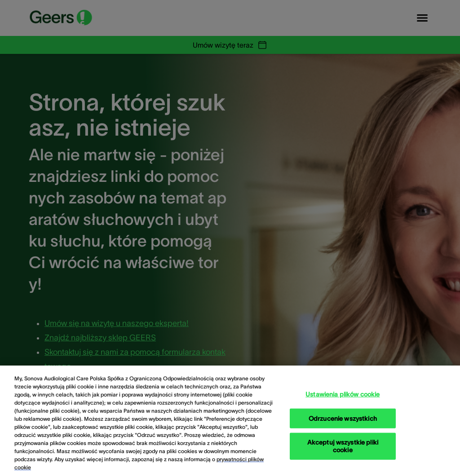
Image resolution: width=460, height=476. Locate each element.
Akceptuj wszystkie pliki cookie (343, 451)
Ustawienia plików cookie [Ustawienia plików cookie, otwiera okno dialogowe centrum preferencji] (343, 399)
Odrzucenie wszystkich (343, 423)
